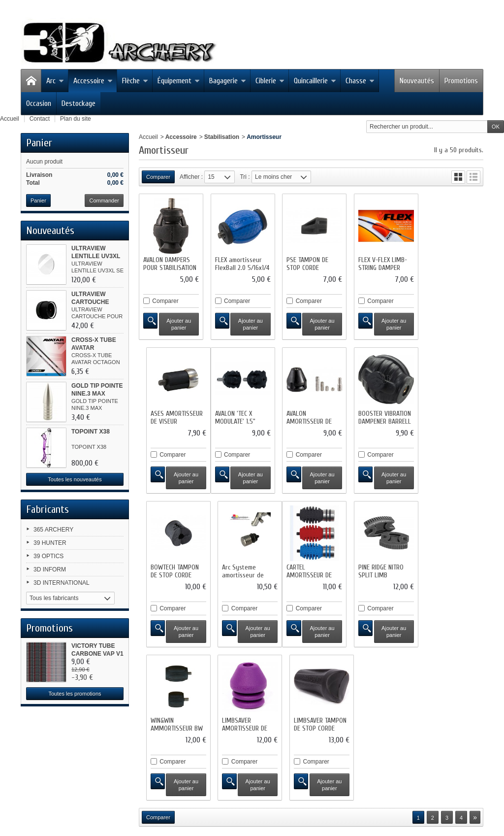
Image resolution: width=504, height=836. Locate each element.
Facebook (53, 759)
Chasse (360, 81)
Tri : (245, 177)
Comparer (165, 300)
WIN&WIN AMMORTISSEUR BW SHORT (310, 571)
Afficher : (191, 177)
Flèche (135, 81)
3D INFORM (50, 569)
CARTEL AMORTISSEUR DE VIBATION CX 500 (166, 571)
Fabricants (47, 509)
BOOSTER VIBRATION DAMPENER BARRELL (310, 415)
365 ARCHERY (53, 530)
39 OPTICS (48, 556)
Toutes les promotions (75, 694)
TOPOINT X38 (91, 432)
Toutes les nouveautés (75, 479)
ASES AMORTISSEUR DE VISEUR (451, 262)
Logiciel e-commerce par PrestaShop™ (308, 748)
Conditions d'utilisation (413, 740)
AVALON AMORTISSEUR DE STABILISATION (236, 418)
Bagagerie (228, 81)
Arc (55, 81)
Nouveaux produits (140, 740)
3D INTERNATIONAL (62, 583)
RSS (47, 784)
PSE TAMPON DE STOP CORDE (305, 262)
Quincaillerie (315, 81)
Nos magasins (250, 740)
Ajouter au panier (178, 323)
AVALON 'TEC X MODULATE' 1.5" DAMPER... (163, 418)
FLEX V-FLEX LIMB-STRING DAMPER (379, 262)
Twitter (49, 771)
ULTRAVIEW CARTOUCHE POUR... (90, 302)
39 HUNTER (50, 543)
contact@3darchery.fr (132, 798)
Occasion (39, 103)
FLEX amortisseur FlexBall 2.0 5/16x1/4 (241, 262)
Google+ (52, 797)
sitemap (236, 748)
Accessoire (93, 81)
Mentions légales (352, 740)
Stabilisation (222, 137)
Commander (104, 201)
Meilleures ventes (198, 740)
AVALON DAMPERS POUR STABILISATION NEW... (170, 266)
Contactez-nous (299, 740)
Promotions (461, 81)
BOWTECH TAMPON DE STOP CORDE (378, 415)
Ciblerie (270, 81)
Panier (39, 143)
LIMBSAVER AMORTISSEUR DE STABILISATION (377, 571)
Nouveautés (417, 81)
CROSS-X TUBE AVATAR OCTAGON (94, 348)
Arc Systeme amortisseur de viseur (446, 418)
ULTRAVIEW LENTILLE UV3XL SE (96, 256)
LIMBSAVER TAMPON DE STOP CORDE (451, 567)
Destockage (79, 103)
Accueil (148, 137)
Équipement (179, 81)
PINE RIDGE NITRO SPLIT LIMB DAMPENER (236, 571)
